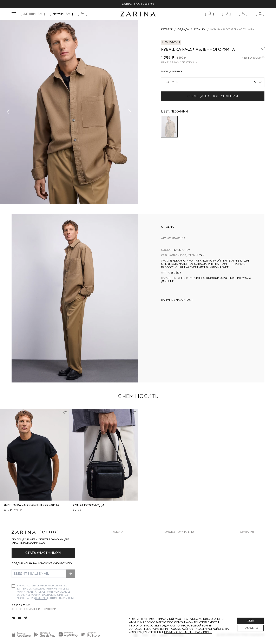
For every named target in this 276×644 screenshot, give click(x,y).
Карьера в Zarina (251, 547)
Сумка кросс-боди (89, 505)
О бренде (246, 538)
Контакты (247, 555)
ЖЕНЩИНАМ (33, 14)
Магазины (246, 571)
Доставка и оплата (176, 538)
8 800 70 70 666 (21, 606)
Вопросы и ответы (176, 555)
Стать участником (43, 553)
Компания (247, 532)
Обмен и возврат (174, 547)
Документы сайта (176, 580)
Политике (41, 598)
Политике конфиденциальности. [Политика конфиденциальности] (188, 632)
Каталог (118, 532)
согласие (28, 586)
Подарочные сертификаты (182, 571)
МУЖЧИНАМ (61, 14)
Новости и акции (252, 563)
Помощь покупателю (178, 532)
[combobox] (213, 82)
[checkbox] (13, 586)
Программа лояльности (180, 563)
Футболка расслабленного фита (32, 505)
